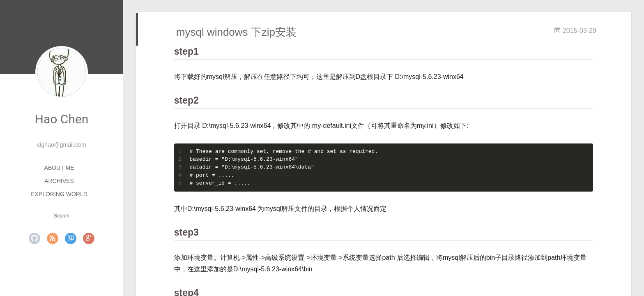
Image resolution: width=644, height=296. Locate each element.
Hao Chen (62, 119)
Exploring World (59, 194)
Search (62, 216)
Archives (59, 181)
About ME (59, 168)
